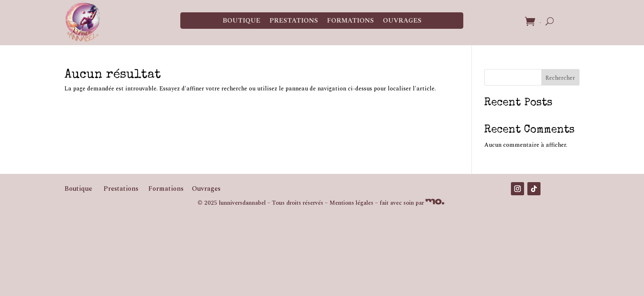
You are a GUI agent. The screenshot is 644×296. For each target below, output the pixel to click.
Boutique (241, 21)
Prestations (294, 21)
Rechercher (560, 78)
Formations (350, 21)
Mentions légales (351, 203)
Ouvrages (402, 21)
